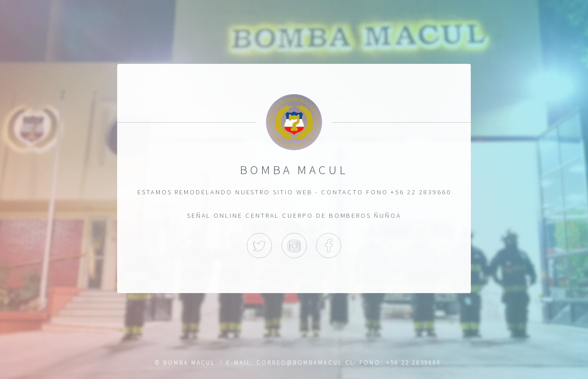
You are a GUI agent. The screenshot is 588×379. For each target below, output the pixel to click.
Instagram (294, 245)
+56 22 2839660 (413, 363)
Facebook (329, 245)
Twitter (259, 245)
